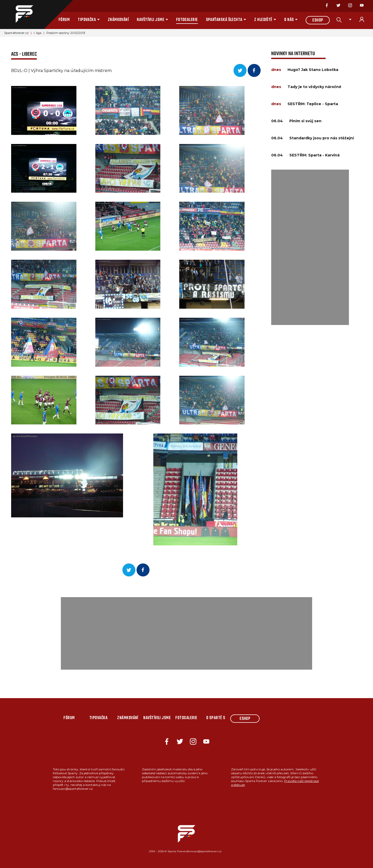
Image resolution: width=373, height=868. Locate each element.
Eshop (318, 20)
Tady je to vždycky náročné (314, 87)
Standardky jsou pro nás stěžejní (322, 138)
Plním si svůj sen (305, 121)
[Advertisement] (310, 247)
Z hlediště (263, 20)
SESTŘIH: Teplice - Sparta (313, 104)
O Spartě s (216, 718)
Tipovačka (87, 20)
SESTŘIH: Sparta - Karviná (314, 155)
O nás (289, 20)
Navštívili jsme (150, 20)
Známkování (118, 20)
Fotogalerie (187, 20)
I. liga (38, 33)
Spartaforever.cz (16, 33)
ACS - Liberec (24, 54)
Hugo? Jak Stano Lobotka (313, 70)
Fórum (64, 20)
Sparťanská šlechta (224, 20)
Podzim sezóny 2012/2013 (66, 33)
